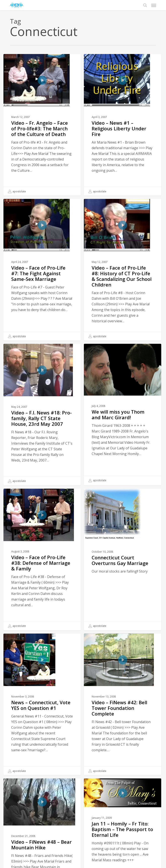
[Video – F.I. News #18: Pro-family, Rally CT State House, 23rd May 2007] (42, 430)
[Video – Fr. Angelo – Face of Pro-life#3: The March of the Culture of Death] (42, 125)
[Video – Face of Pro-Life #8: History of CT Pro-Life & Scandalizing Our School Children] (123, 272)
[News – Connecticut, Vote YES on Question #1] (42, 720)
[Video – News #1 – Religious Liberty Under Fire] (123, 125)
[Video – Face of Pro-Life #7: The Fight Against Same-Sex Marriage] (42, 270)
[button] (154, 5)
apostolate (17, 192)
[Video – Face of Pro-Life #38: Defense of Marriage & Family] (42, 575)
